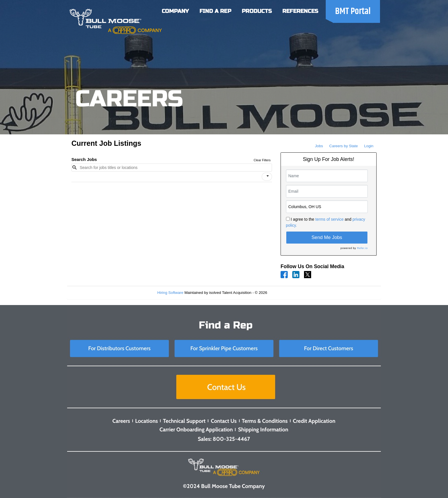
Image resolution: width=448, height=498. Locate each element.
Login (369, 146)
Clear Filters (262, 160)
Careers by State (343, 146)
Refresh (284, 293)
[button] (267, 177)
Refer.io (362, 248)
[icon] (268, 176)
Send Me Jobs (327, 237)
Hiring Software (170, 293)
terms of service (330, 219)
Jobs (319, 146)
